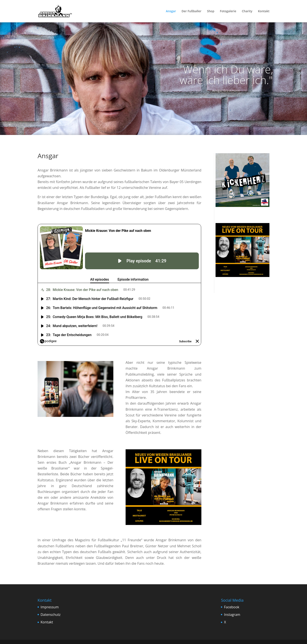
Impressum (50, 607)
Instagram (232, 615)
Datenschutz (51, 615)
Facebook (232, 607)
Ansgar (171, 11)
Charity (247, 11)
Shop (211, 11)
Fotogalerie (228, 11)
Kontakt (264, 11)
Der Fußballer (191, 11)
